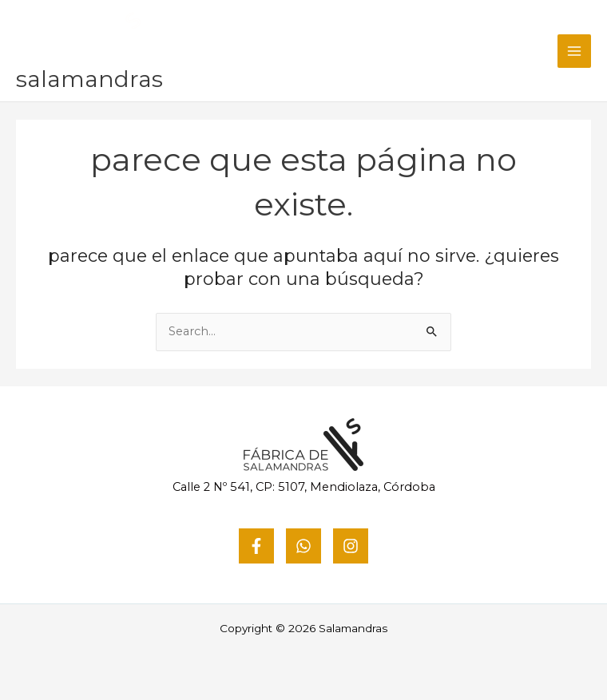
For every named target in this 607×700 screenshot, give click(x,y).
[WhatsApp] (303, 546)
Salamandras (89, 79)
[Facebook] (256, 546)
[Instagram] (351, 546)
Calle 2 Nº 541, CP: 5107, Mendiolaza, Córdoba (304, 487)
